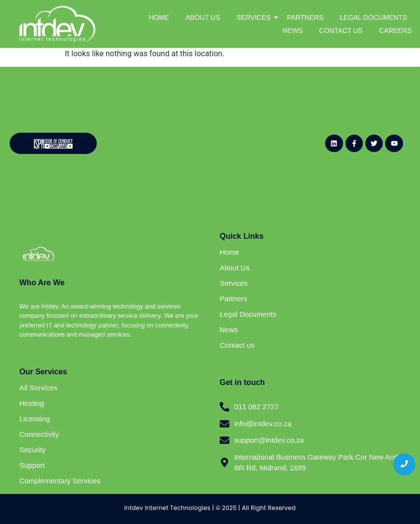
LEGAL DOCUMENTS (373, 17)
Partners (233, 299)
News (229, 330)
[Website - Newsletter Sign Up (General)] (206, 142)
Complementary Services (60, 481)
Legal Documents (248, 314)
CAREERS (395, 31)
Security (32, 450)
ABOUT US (202, 17)
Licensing (35, 419)
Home (229, 252)
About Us (235, 268)
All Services (38, 388)
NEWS (293, 31)
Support (32, 465)
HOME (159, 17)
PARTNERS (305, 17)
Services (234, 283)
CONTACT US (341, 31)
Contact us (237, 345)
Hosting (32, 403)
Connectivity (39, 434)
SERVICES (255, 17)
